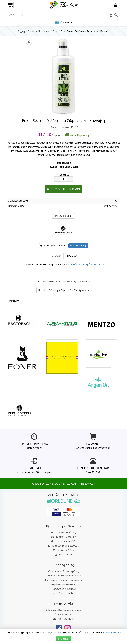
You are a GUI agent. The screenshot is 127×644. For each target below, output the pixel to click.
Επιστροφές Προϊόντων (63, 546)
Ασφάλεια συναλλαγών (63, 584)
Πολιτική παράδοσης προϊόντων (64, 576)
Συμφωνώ (64, 639)
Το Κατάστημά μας (63, 532)
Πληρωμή (72, 256)
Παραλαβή (55, 256)
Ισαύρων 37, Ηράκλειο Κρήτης (88, 264)
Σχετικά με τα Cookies (63, 593)
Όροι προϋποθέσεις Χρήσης (63, 571)
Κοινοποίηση (78, 246)
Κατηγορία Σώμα (63, 216)
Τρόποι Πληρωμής (63, 537)
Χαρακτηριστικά (18, 201)
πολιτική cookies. (112, 632)
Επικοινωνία (66, 554)
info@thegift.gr (63, 619)
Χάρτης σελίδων (63, 550)
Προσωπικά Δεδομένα (64, 589)
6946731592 (93, 472)
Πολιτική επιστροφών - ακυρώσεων (64, 580)
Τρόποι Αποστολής (64, 541)
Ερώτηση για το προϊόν (53, 246)
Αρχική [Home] (21, 31)
